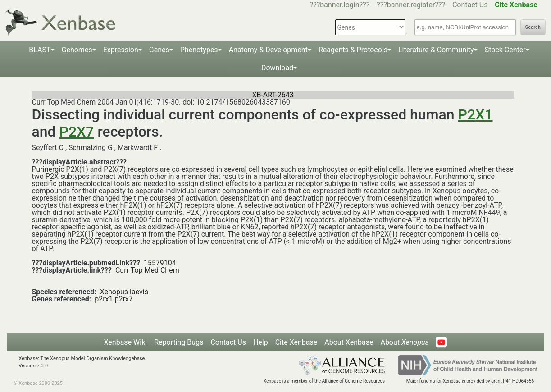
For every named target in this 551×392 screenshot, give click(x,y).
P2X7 (77, 132)
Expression (121, 50)
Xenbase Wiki (126, 342)
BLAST (40, 50)
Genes (159, 50)
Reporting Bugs (179, 342)
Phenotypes (199, 50)
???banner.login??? (340, 5)
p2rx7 (123, 299)
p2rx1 (104, 299)
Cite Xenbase (296, 342)
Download (277, 68)
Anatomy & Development (268, 50)
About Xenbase (349, 342)
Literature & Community (436, 50)
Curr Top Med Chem (147, 270)
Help (261, 342)
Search (533, 27)
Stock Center (505, 50)
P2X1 (476, 114)
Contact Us (470, 5)
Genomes (77, 50)
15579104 (160, 263)
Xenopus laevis (124, 292)
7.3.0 (43, 366)
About (404, 342)
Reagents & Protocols (353, 50)
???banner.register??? (411, 5)
